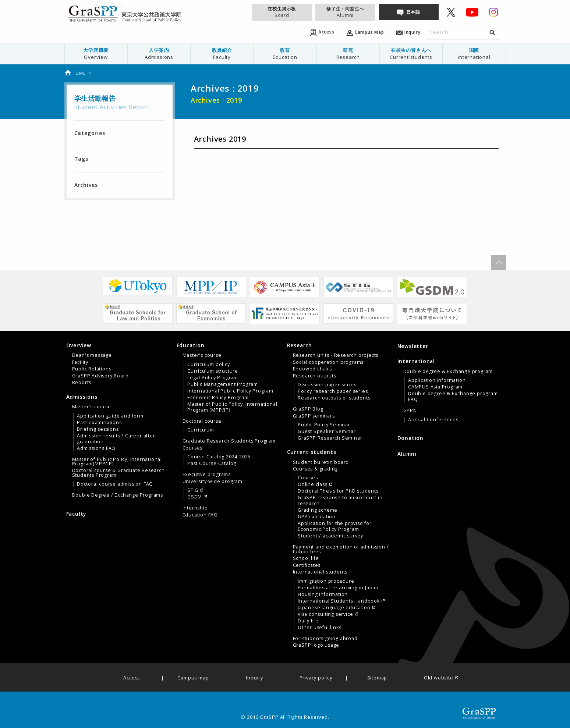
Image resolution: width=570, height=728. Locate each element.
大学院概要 (96, 54)
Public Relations (92, 369)
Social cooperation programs (328, 362)
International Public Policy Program (230, 391)
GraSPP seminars (314, 416)
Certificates (307, 565)
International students (320, 572)
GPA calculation (317, 517)
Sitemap (377, 678)
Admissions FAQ (96, 448)
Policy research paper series (333, 391)
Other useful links (319, 628)
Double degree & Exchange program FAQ (453, 397)
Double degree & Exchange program (448, 372)
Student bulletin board (321, 462)
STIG (193, 490)
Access (132, 678)
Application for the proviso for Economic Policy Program (335, 526)
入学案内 (159, 54)
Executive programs (207, 475)
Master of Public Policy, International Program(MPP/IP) (117, 462)
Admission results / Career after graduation (116, 439)
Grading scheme (318, 510)
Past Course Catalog (212, 464)
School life (306, 558)
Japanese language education (334, 608)
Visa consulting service (325, 614)
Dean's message (92, 355)
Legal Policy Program (213, 378)
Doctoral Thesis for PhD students (338, 491)
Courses (193, 448)
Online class (313, 484)
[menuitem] (96, 54)
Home (75, 73)
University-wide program (213, 482)
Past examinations (99, 423)
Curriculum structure (213, 371)
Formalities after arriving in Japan (338, 588)
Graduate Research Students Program (229, 441)
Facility (80, 362)
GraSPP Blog (308, 409)
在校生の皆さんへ (411, 54)
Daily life (308, 621)
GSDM (195, 497)
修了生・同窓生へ (345, 12)
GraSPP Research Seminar (330, 438)
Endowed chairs (312, 369)
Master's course (92, 407)
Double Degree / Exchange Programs (118, 495)
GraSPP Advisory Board (100, 376)
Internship (195, 508)
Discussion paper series (327, 385)
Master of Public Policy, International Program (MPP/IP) (232, 407)
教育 (285, 54)
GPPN (410, 411)
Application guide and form (110, 416)
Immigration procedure (326, 581)
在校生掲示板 (282, 12)
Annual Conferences (433, 420)
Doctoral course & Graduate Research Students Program (118, 473)
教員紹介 (222, 54)
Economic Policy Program (218, 398)
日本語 (413, 12)
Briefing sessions (98, 429)
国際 (474, 54)
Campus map (193, 678)
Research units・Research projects (336, 355)
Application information (437, 380)
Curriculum (201, 430)
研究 (348, 54)
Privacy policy (316, 678)
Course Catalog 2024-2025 (219, 457)
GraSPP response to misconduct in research (340, 501)
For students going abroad (325, 639)
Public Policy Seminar (324, 425)
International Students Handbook (339, 601)
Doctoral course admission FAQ (115, 484)
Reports (82, 383)
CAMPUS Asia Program (435, 387)
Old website (439, 678)
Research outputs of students (334, 398)
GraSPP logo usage (316, 645)
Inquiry (254, 678)
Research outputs (315, 376)
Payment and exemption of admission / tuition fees (341, 549)
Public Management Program (223, 384)
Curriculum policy (209, 365)
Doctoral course (202, 421)
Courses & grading (316, 469)
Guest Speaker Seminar (327, 432)
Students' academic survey (330, 536)
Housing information (323, 594)
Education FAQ (200, 515)
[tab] (120, 364)
